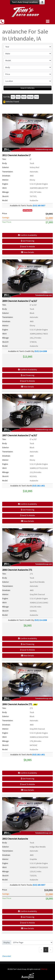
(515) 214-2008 (41, 351)
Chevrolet (7, 956)
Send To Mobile (28, 246)
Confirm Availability (27, 235)
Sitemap (44, 969)
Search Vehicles (27, 88)
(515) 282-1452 (38, 486)
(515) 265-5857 (39, 206)
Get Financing (28, 241)
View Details (27, 252)
